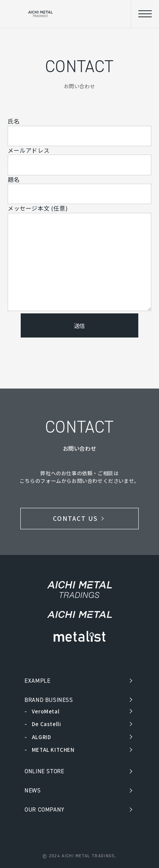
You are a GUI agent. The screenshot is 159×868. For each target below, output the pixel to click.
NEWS (33, 790)
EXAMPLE (37, 681)
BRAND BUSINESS (49, 700)
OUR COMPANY (45, 810)
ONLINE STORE (44, 771)
